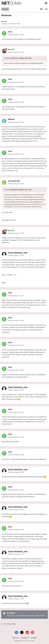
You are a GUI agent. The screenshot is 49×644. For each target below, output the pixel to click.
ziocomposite (14, 181)
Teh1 (5, 22)
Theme (16, 638)
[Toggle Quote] (5, 58)
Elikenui (11, 119)
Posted (16, 35)
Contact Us (25, 638)
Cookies (34, 638)
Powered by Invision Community (24, 641)
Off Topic (17, 24)
